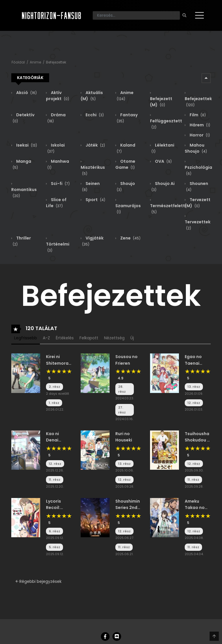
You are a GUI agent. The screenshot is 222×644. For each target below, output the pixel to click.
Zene (130, 238)
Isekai (26, 145)
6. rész (54, 531)
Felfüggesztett (166, 124)
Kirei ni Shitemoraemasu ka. (59, 360)
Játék (95, 145)
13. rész (194, 387)
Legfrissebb (26, 338)
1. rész (54, 403)
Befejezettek (56, 62)
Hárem (199, 125)
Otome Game (125, 164)
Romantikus (24, 193)
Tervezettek (198, 225)
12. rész (194, 403)
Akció (26, 93)
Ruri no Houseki (124, 437)
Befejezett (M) (161, 102)
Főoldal (18, 62)
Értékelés (65, 338)
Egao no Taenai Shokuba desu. (194, 360)
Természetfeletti (168, 209)
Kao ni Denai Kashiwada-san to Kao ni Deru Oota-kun (59, 437)
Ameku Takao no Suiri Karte (196, 505)
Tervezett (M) (198, 203)
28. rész (122, 389)
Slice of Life (56, 203)
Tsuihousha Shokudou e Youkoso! (197, 437)
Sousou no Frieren (126, 360)
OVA (163, 161)
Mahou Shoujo (196, 148)
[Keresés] (136, 15)
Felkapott (89, 338)
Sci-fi (60, 184)
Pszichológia (198, 170)
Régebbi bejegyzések (39, 581)
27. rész (122, 410)
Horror (199, 135)
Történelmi (58, 247)
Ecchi (94, 115)
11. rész (55, 480)
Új (132, 338)
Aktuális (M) (92, 96)
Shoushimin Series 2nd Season (128, 505)
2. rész (54, 387)
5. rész (54, 547)
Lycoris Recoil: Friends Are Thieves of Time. (58, 505)
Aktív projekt (58, 96)
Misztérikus (93, 170)
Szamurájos (128, 209)
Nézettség (114, 338)
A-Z (46, 338)
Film (197, 115)
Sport (95, 200)
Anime (35, 62)
